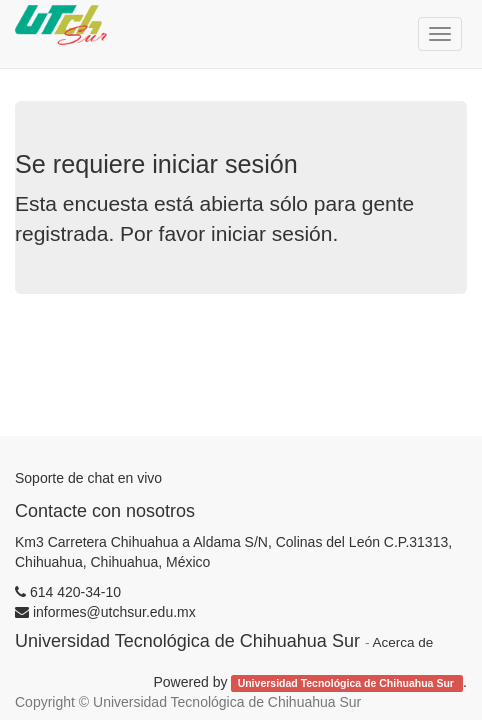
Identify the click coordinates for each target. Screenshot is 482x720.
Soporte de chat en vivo (88, 478)
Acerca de (402, 642)
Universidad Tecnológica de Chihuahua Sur (347, 683)
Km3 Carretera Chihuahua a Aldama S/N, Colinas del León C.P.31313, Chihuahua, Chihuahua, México (233, 552)
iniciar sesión (271, 233)
